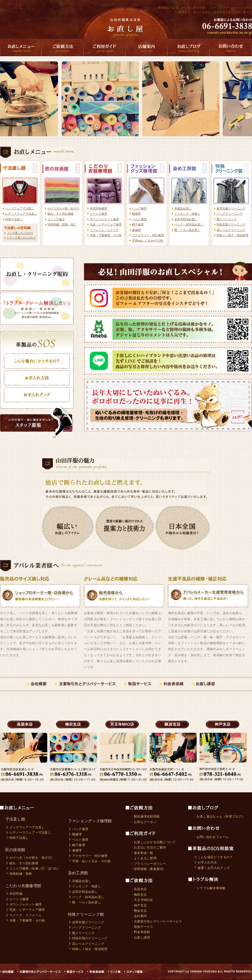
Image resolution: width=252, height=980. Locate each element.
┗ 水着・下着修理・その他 (25, 920)
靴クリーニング (227, 219)
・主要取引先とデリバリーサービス (156, 921)
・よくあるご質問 (144, 858)
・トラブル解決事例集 (209, 888)
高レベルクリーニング (231, 230)
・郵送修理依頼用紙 (145, 816)
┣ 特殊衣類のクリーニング (88, 938)
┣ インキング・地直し (85, 886)
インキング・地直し (187, 214)
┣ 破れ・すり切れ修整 (22, 863)
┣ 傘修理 (75, 850)
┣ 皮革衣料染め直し (83, 892)
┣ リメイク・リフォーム (23, 915)
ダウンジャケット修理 (104, 219)
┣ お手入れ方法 (205, 862)
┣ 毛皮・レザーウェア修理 (25, 910)
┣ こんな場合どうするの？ (213, 857)
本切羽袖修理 (98, 208)
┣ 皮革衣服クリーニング (86, 922)
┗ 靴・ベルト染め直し (85, 902)
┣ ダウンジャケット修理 (23, 904)
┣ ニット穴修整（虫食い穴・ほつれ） (33, 868)
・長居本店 (139, 889)
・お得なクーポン (144, 822)
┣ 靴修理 (75, 834)
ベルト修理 (139, 219)
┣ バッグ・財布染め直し (86, 897)
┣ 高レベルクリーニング (86, 944)
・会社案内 (139, 916)
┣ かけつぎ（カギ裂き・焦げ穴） (30, 858)
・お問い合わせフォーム (211, 837)
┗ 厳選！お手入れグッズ (212, 868)
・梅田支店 (139, 895)
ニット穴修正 (56, 219)
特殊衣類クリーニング (231, 224)
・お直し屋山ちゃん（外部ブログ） (219, 816)
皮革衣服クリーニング (231, 208)
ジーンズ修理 (98, 214)
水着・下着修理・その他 (106, 235)
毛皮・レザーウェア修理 (106, 224)
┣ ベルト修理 (78, 840)
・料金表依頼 (140, 932)
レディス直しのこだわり (22, 238)
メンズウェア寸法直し (20, 208)
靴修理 (136, 214)
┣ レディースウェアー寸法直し (28, 833)
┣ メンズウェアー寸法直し (25, 827)
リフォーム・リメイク (104, 230)
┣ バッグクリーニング (85, 928)
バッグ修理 (139, 208)
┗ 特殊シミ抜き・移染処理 (88, 949)
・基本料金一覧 (142, 853)
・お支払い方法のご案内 (148, 847)
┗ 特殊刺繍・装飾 (19, 874)
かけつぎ (63, 208)
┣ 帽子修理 (77, 845)
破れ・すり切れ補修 (61, 214)
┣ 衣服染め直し (80, 881)
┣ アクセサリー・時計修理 (88, 856)
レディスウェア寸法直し (21, 214)
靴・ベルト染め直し (187, 230)
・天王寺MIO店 (142, 900)
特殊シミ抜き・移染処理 (232, 235)
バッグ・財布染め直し (189, 224)
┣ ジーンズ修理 (17, 899)
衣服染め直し (183, 208)
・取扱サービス (142, 927)
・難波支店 (139, 911)
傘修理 (136, 230)
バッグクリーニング (230, 214)
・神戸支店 (139, 905)
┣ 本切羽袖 (14, 894)
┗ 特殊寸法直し (17, 838)
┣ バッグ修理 (78, 829)
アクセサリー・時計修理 (148, 235)
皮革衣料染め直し (186, 219)
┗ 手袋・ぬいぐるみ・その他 (89, 861)
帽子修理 (138, 224)
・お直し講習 (140, 937)
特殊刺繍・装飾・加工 (62, 224)
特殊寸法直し (14, 219)
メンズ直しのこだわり (20, 233)
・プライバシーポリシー (148, 864)
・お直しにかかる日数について (153, 842)
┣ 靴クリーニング (81, 933)
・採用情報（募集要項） (148, 869)
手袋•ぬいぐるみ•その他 (148, 240)
